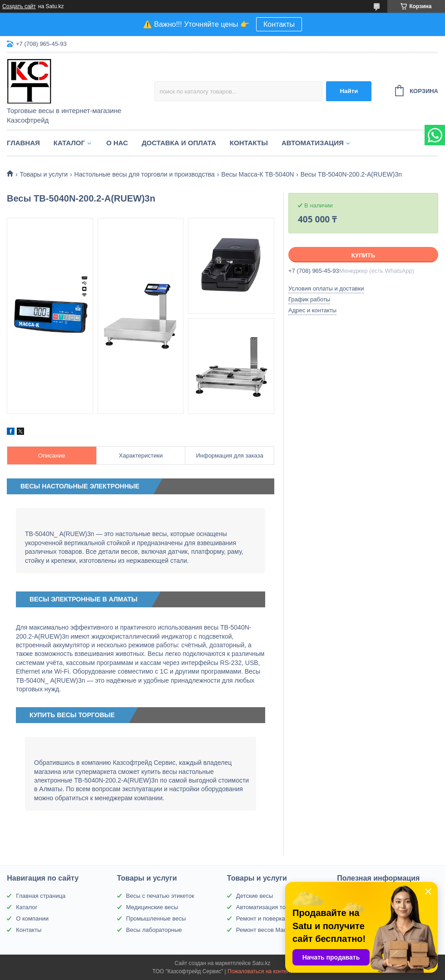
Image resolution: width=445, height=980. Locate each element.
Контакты (279, 24)
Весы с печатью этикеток (160, 896)
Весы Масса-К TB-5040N (257, 174)
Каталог (69, 143)
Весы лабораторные (154, 930)
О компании (32, 918)
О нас (117, 143)
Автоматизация (313, 143)
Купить (363, 255)
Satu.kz (261, 963)
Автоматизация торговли (270, 907)
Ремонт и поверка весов (269, 918)
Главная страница (41, 896)
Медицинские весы (152, 907)
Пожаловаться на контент (260, 971)
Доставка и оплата (179, 143)
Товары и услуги (44, 174)
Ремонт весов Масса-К (267, 930)
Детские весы (255, 896)
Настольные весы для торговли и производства (145, 174)
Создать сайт (19, 6)
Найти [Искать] (349, 91)
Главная (23, 143)
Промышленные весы (156, 918)
